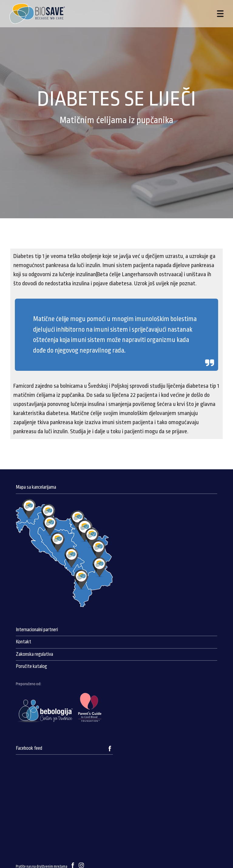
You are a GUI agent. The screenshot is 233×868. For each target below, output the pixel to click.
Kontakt (24, 642)
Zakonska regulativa (34, 654)
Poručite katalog (31, 666)
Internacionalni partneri (37, 630)
